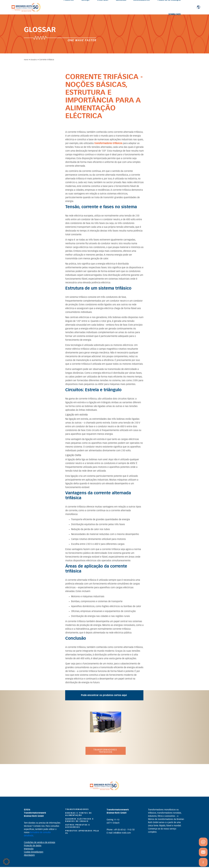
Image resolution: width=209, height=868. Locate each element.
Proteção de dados (33, 846)
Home (26, 60)
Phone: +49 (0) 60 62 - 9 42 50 (121, 830)
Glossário (34, 60)
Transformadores (77, 809)
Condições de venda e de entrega (40, 843)
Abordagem (29, 855)
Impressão (29, 849)
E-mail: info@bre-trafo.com (119, 833)
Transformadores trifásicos (105, 751)
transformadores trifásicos (108, 143)
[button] (6, 862)
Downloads (175, 14)
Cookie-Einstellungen (34, 852)
